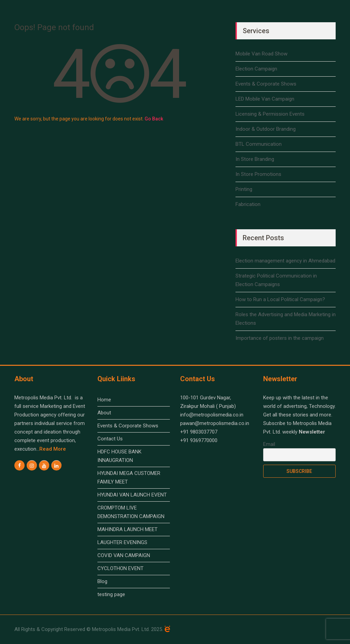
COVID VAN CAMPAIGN (124, 555)
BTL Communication (259, 144)
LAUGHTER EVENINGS (122, 542)
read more (53, 449)
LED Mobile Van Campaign (265, 99)
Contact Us (110, 439)
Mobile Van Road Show (261, 54)
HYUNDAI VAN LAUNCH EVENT (132, 495)
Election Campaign (256, 69)
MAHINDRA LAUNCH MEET (127, 529)
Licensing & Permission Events (270, 114)
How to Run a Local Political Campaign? (280, 299)
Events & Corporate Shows (266, 84)
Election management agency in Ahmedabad (285, 261)
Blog (102, 581)
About (104, 413)
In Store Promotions (258, 174)
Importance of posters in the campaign (280, 338)
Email (269, 444)
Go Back (154, 119)
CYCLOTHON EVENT (120, 568)
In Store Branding (255, 159)
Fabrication (248, 204)
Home (104, 400)
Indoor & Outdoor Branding (266, 129)
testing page (111, 594)
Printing (244, 189)
